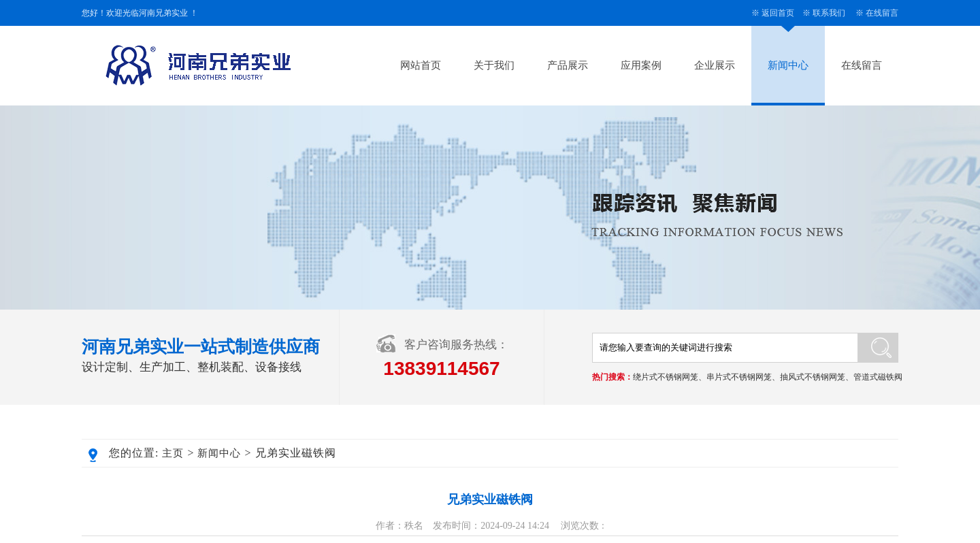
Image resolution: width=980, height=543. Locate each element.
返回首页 (778, 13)
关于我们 (494, 65)
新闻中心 (788, 65)
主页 (173, 453)
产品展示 (568, 65)
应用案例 (641, 65)
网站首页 (421, 65)
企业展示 (715, 65)
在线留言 (882, 13)
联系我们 (829, 13)
